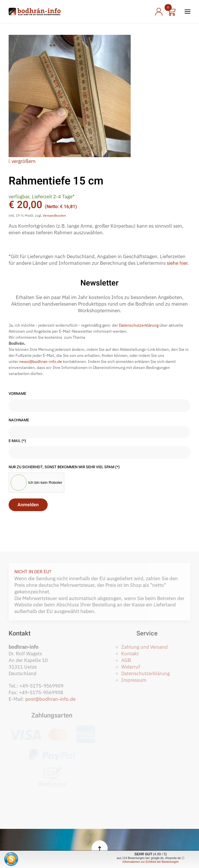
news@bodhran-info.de (41, 361)
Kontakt (130, 654)
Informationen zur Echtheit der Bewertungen (151, 862)
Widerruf (131, 667)
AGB (126, 660)
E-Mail (17, 441)
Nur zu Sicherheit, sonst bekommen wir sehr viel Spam (64, 467)
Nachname (19, 420)
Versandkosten (54, 215)
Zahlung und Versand (144, 647)
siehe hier (177, 263)
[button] (188, 12)
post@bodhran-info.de (50, 699)
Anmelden (28, 505)
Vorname (17, 394)
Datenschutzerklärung (139, 325)
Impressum (134, 680)
